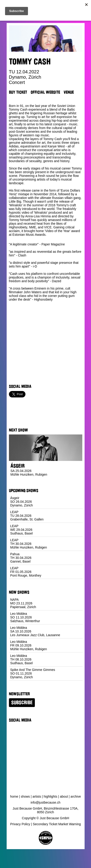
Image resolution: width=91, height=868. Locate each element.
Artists (37, 796)
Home (14, 796)
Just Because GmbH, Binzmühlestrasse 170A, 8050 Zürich (45, 810)
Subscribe (22, 703)
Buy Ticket (18, 92)
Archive (76, 796)
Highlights (51, 796)
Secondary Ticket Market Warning (57, 824)
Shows (25, 796)
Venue (69, 92)
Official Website (45, 92)
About (64, 796)
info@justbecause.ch (45, 802)
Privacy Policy (20, 824)
